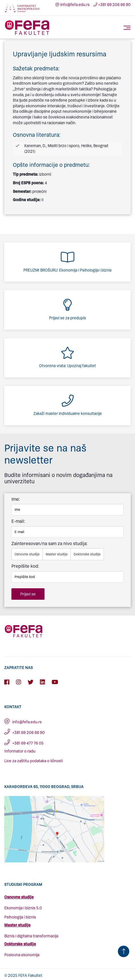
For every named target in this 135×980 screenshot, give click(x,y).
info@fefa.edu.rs (72, 5)
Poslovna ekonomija (22, 955)
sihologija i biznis (21, 917)
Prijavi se (28, 594)
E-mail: (18, 521)
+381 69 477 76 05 (24, 743)
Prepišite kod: (25, 566)
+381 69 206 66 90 (112, 5)
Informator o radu (20, 751)
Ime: (16, 499)
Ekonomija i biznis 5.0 (23, 908)
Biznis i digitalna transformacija (31, 936)
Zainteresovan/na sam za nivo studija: (50, 544)
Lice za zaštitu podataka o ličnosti (34, 761)
